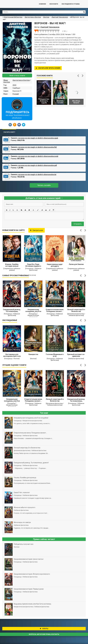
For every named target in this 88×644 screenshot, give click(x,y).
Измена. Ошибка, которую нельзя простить (12, 265)
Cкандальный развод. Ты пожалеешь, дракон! (12, 311)
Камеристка (33, 354)
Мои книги (54, 4)
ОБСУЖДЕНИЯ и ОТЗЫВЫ (71, 4)
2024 (14, 85)
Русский (16, 94)
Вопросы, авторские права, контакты (44, 634)
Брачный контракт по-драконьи (76, 355)
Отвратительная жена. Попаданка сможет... (55, 310)
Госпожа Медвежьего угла (55, 355)
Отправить (78, 224)
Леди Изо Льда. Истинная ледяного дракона (33, 265)
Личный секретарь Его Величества (76, 310)
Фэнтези (7, 82)
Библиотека (17, 4)
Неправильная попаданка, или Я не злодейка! (33, 311)
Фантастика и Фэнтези (21, 80)
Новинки (42, 4)
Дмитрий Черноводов (60, 17)
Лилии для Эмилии (76, 264)
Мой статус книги (17, 75)
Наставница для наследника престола (12, 355)
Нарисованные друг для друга (55, 265)
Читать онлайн (44, 185)
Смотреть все (37, 230)
